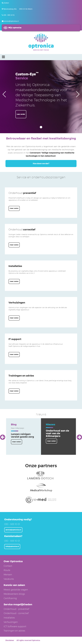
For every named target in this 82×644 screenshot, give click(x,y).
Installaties (9, 618)
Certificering (10, 598)
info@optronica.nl (12, 546)
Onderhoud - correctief (16, 613)
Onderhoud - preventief (16, 609)
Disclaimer (10, 640)
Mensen (8, 575)
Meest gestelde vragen (16, 590)
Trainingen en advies (14, 631)
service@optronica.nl (11, 21)
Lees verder (21, 114)
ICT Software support (15, 626)
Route (7, 570)
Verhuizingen (11, 622)
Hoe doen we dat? (41, 164)
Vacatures (9, 579)
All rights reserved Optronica (28, 640)
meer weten (14, 208)
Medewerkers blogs (14, 594)
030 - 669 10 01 (9, 15)
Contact (8, 566)
